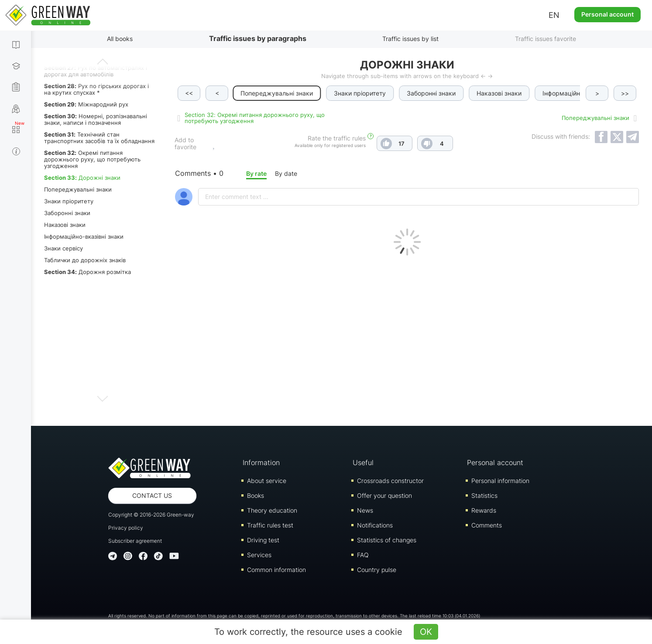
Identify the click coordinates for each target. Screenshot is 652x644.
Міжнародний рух (86, 104)
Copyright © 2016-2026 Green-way (151, 515)
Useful (363, 462)
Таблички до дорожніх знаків (85, 260)
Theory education (272, 510)
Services (259, 555)
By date (286, 173)
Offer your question (384, 495)
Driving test (263, 540)
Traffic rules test (270, 525)
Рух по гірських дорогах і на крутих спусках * (96, 89)
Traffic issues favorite (546, 39)
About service (267, 481)
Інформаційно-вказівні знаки (84, 236)
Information (261, 462)
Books (256, 495)
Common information (276, 570)
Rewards (484, 510)
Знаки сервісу (63, 248)
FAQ (363, 555)
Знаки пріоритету (69, 201)
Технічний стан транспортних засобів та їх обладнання (99, 138)
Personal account (607, 14)
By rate (256, 173)
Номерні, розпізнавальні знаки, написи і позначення (96, 119)
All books (120, 39)
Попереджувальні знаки (78, 189)
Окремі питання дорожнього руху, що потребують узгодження (92, 159)
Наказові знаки (65, 225)
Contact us (152, 495)
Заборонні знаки (67, 213)
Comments (487, 525)
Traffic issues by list (410, 39)
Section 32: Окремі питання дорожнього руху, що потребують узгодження (255, 118)
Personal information (500, 481)
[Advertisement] (407, 339)
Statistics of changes (387, 540)
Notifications (375, 525)
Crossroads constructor (390, 481)
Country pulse (377, 570)
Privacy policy (126, 528)
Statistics (484, 495)
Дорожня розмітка (88, 272)
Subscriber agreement (135, 541)
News (365, 510)
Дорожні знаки (82, 178)
